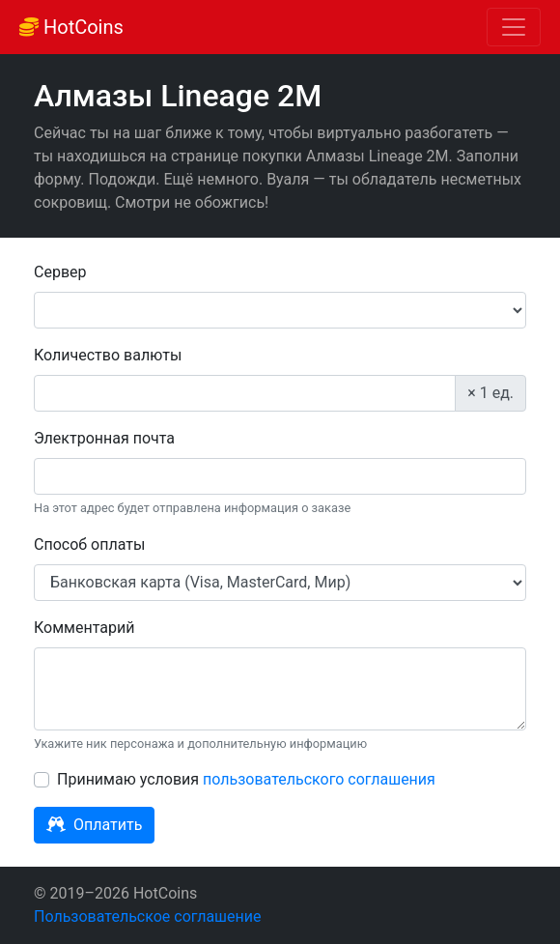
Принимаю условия (246, 779)
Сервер (60, 272)
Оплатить (94, 825)
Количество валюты (108, 355)
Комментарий (84, 628)
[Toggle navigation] (514, 27)
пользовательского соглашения (319, 779)
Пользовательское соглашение (148, 916)
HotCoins (71, 27)
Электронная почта (104, 438)
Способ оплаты (89, 544)
